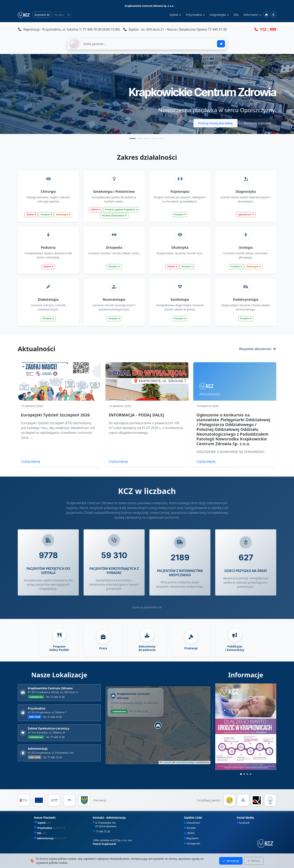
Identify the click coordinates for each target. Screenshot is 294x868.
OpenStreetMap (185, 762)
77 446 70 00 (92, 29)
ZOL (236, 15)
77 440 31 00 (217, 29)
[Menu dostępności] (273, 15)
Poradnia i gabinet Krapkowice (121, 210)
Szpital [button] (175, 15)
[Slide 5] (161, 138)
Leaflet (165, 762)
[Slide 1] (133, 138)
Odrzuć (254, 861)
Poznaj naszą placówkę (216, 123)
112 (263, 29)
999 (273, 29)
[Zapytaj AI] (148, 44)
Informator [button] (252, 15)
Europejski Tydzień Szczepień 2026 (55, 415)
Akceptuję (231, 861)
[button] (158, 725)
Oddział (31, 215)
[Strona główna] (266, 15)
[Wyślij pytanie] (221, 44)
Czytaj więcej (30, 461)
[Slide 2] (140, 138)
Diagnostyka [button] (219, 15)
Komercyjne (63, 215)
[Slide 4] (154, 138)
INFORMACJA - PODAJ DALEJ (136, 415)
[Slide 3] (147, 138)
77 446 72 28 (103, 832)
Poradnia (46, 215)
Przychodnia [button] (195, 15)
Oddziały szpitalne (258, 123)
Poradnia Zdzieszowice (114, 216)
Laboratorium (246, 215)
